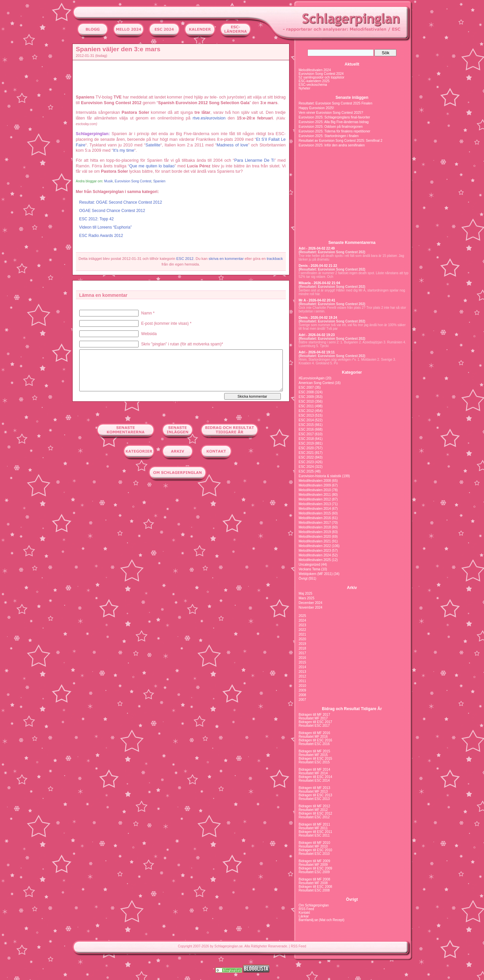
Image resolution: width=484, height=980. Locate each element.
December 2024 (311, 603)
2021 (302, 634)
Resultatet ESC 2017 (314, 726)
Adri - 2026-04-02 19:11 (317, 352)
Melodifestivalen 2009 (315, 485)
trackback (275, 259)
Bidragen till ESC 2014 (316, 777)
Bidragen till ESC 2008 (316, 887)
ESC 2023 (306, 462)
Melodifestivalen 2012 (315, 499)
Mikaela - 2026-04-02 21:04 (320, 283)
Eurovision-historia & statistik (320, 476)
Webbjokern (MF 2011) (316, 574)
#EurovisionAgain (312, 378)
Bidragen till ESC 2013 (316, 795)
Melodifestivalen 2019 (315, 532)
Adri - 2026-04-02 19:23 (317, 335)
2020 (302, 639)
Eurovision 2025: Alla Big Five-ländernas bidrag (334, 122)
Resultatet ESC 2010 (314, 854)
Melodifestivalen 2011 (315, 495)
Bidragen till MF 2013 (315, 788)
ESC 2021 (306, 453)
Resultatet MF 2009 (313, 865)
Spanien (159, 181)
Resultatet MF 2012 (313, 810)
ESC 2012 (185, 259)
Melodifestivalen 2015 (315, 513)
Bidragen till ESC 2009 (316, 868)
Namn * (148, 313)
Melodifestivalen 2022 (315, 546)
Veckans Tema (310, 569)
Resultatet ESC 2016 (314, 744)
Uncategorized (309, 565)
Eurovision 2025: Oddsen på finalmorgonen (331, 127)
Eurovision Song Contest (133, 181)
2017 (302, 653)
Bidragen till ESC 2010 (316, 850)
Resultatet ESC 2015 (314, 762)
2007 (302, 700)
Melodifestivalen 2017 (315, 523)
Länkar (304, 916)
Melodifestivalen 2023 (315, 551)
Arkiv (352, 588)
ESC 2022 (306, 457)
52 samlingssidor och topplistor (322, 77)
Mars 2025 (307, 598)
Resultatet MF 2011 (313, 828)
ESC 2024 (306, 467)
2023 (302, 625)
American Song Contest (316, 383)
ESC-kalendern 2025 (314, 81)
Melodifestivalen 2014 (315, 509)
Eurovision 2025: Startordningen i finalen (329, 136)
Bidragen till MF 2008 (315, 879)
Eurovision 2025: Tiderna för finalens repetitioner (335, 131)
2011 (302, 681)
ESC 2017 (306, 434)
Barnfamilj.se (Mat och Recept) (322, 920)
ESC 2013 (306, 415)
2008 (302, 695)
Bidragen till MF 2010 (315, 843)
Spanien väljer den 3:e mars (118, 49)
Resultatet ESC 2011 (314, 835)
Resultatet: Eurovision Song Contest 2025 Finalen (336, 103)
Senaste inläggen (352, 98)
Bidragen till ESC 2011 (316, 832)
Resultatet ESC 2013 (314, 799)
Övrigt (303, 579)
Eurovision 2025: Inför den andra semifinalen (332, 145)
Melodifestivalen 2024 (315, 70)
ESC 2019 (306, 443)
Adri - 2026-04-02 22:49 (317, 248)
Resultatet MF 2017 (313, 718)
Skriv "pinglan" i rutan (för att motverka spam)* (182, 344)
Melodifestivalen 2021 (315, 541)
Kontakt (304, 913)
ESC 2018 (306, 439)
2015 (302, 662)
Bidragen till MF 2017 (315, 715)
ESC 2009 (306, 397)
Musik (109, 181)
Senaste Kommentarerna (352, 243)
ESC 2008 (306, 392)
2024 (302, 620)
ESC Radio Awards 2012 (101, 236)
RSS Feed (306, 909)
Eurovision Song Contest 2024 (321, 74)
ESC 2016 (306, 429)
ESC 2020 (306, 448)
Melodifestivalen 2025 (315, 560)
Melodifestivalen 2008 (315, 481)
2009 (302, 690)
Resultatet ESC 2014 (314, 781)
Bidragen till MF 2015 (315, 751)
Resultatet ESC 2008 (314, 890)
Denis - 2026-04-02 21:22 (318, 266)
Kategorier (352, 372)
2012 (302, 676)
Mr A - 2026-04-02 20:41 (317, 300)
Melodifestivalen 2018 (315, 527)
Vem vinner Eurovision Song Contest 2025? (331, 113)
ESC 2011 (306, 406)
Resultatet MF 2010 (313, 846)
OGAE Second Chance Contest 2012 (112, 211)
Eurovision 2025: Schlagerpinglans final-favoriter (335, 117)
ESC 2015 (306, 425)
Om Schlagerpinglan (314, 905)
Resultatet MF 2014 (313, 773)
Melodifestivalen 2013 (315, 504)
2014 (302, 667)
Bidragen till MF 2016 (315, 733)
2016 (302, 658)
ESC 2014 (306, 420)
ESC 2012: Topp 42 (97, 219)
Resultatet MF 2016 (313, 737)
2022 (302, 630)
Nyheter (305, 88)
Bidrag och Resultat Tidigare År (352, 709)
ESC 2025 (306, 471)
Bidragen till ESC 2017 (316, 722)
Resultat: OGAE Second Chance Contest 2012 (121, 202)
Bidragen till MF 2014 (315, 770)
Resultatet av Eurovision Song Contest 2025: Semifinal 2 (341, 141)
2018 (302, 648)
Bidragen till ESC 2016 (316, 740)
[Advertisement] (42, 142)
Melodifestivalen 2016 (315, 518)
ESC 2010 (306, 401)
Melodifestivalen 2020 (315, 537)
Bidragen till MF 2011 (315, 824)
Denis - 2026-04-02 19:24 (318, 318)
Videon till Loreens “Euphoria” (106, 227)
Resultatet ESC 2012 (314, 817)
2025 (302, 616)
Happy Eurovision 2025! (316, 108)
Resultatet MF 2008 (313, 883)
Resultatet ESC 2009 (314, 872)
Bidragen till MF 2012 (315, 806)
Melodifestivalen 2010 (315, 490)
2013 (302, 672)
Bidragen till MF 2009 (315, 861)
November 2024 (311, 607)
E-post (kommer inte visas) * (166, 323)
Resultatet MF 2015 (313, 755)
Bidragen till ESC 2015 (316, 759)
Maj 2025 (306, 593)
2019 (302, 644)
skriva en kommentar (226, 259)
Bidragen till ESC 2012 (316, 813)
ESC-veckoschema (313, 85)
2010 (302, 686)
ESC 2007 (306, 388)
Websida (149, 334)
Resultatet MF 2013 (313, 791)
